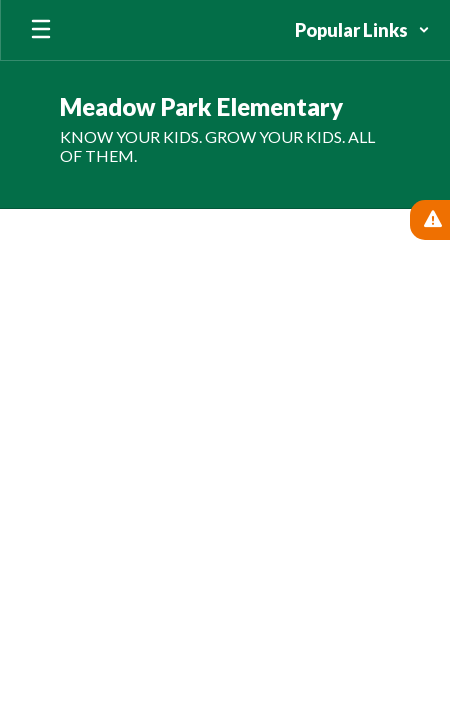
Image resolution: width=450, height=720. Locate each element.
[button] (362, 30)
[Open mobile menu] (41, 30)
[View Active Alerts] (430, 220)
